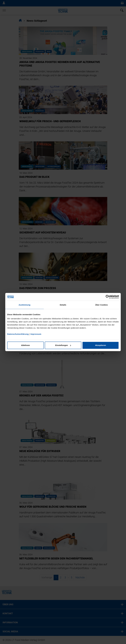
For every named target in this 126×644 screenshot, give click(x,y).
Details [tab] (63, 305)
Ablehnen (25, 345)
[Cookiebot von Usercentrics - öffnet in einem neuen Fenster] (108, 297)
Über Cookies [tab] (101, 305)
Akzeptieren (101, 345)
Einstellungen (63, 345)
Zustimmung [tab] (25, 305)
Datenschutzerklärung (18, 334)
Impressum (36, 334)
